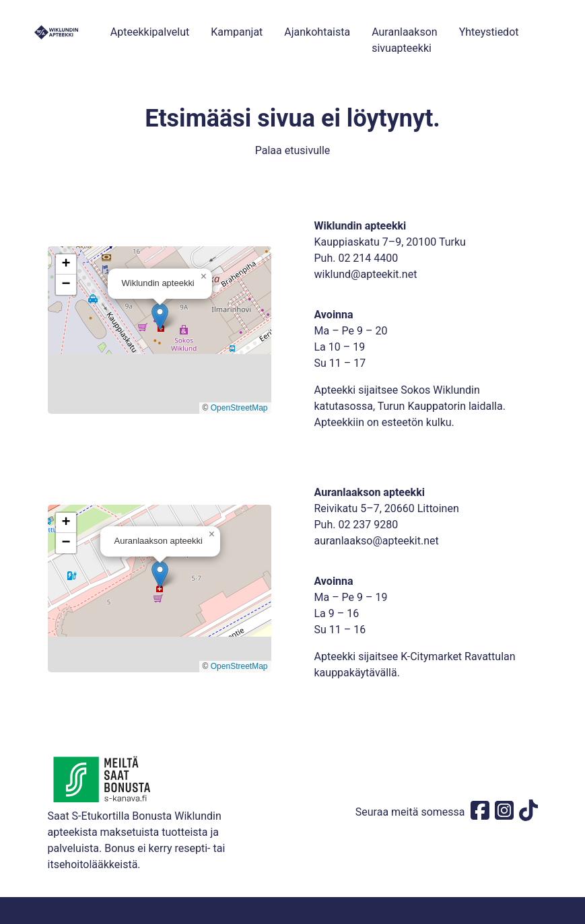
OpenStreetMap (239, 408)
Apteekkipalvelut (150, 32)
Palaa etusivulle (293, 150)
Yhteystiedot (489, 32)
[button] (160, 317)
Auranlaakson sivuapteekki (404, 40)
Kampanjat (237, 32)
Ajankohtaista (317, 32)
